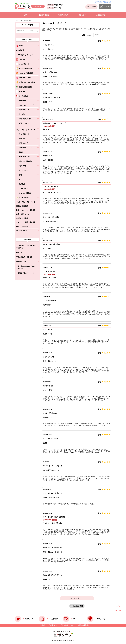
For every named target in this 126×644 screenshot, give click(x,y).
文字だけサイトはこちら (103, 2)
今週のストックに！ (23, 262)
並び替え (101, 35)
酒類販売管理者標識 (83, 625)
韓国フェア (20, 252)
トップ (17, 20)
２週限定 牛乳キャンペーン (25, 273)
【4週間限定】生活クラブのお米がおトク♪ (26, 247)
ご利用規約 (42, 625)
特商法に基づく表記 (68, 625)
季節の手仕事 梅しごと (24, 257)
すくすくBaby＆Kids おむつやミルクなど (26, 267)
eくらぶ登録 (91, 7)
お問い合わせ (54, 625)
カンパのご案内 (21, 231)
